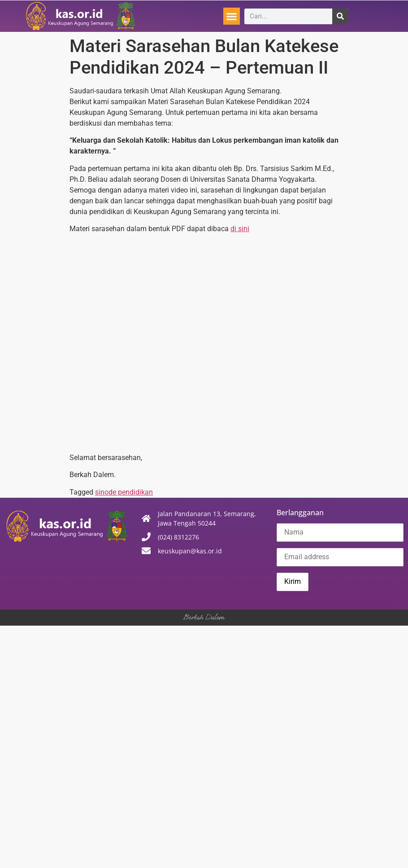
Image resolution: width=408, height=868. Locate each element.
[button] (232, 16)
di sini (240, 229)
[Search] (340, 16)
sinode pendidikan (124, 492)
